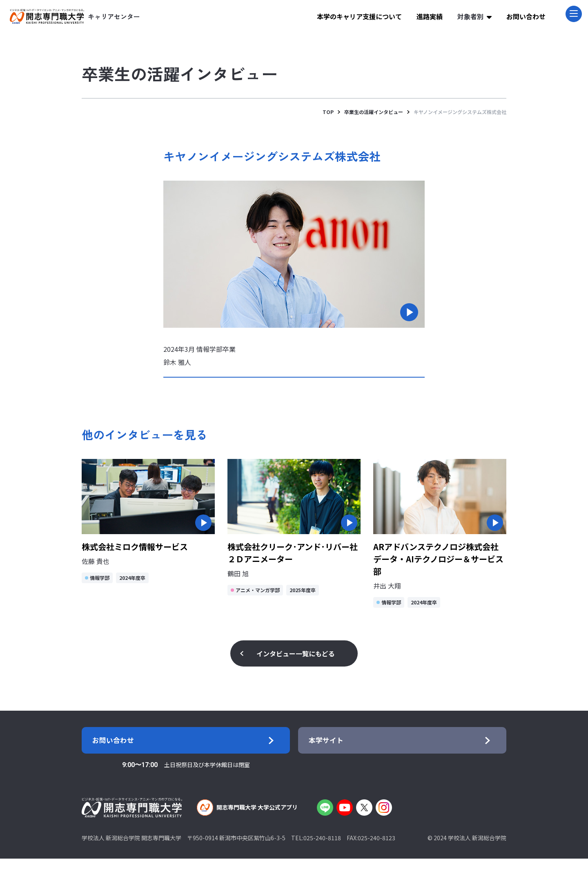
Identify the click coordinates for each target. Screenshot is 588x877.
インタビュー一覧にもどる (296, 653)
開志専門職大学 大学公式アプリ (247, 826)
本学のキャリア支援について (359, 16)
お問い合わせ (526, 16)
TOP (328, 112)
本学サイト (335, 749)
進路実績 (430, 16)
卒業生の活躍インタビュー (374, 112)
